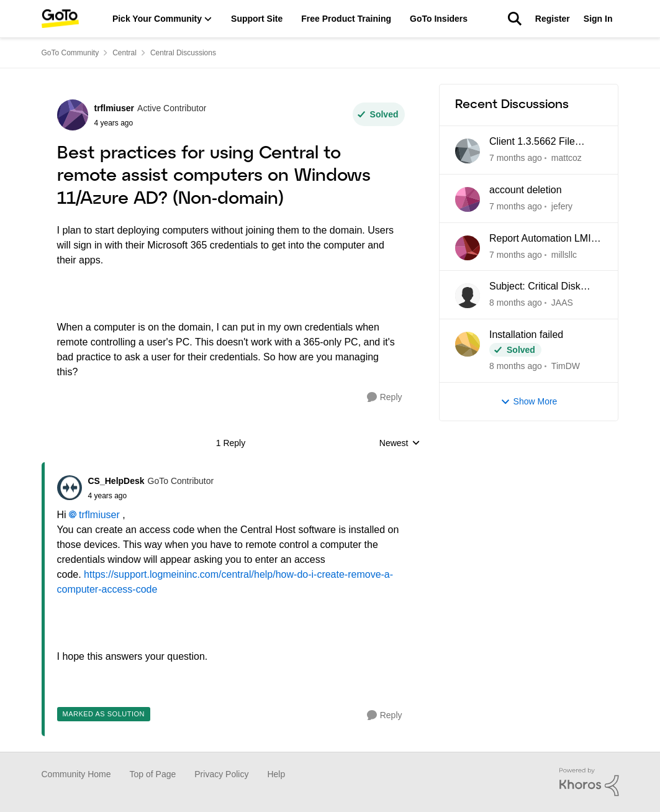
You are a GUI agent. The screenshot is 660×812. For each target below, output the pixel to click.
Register (553, 19)
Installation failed (526, 335)
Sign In (598, 19)
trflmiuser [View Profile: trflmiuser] (115, 108)
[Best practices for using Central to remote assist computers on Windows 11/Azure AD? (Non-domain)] (151, 496)
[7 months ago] (516, 158)
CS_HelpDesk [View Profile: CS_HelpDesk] (116, 481)
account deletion (526, 190)
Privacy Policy (221, 774)
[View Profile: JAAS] (468, 296)
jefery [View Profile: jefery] (561, 206)
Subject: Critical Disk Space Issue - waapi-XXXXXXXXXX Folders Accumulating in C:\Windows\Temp (540, 287)
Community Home (76, 774)
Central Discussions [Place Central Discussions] (183, 53)
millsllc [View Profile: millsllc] (563, 254)
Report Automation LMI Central (540, 239)
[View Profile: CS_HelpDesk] (70, 488)
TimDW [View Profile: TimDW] (565, 366)
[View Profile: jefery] (468, 199)
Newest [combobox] (400, 444)
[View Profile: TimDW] (468, 344)
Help (276, 774)
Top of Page (153, 774)
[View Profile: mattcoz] (468, 151)
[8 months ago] (516, 303)
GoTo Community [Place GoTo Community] (70, 53)
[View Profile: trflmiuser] (73, 115)
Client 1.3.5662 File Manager (532, 142)
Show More (529, 402)
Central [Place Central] (124, 53)
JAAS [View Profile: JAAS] (562, 303)
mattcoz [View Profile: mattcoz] (566, 158)
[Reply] (385, 397)
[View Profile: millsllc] (468, 248)
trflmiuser (99, 515)
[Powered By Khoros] (589, 782)
